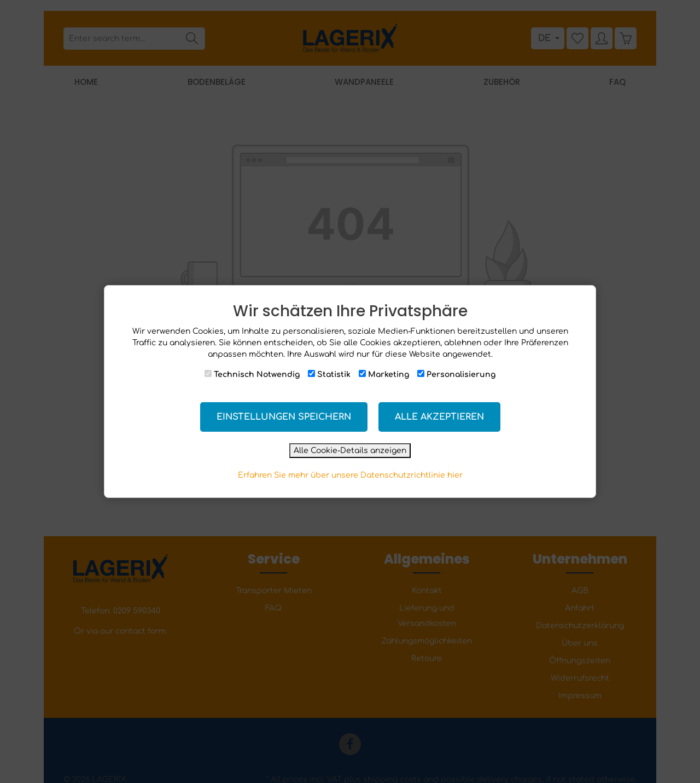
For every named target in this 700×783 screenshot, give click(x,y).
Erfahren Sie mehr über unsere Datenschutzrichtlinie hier (350, 475)
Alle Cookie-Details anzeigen (350, 451)
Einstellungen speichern (284, 417)
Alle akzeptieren (439, 417)
